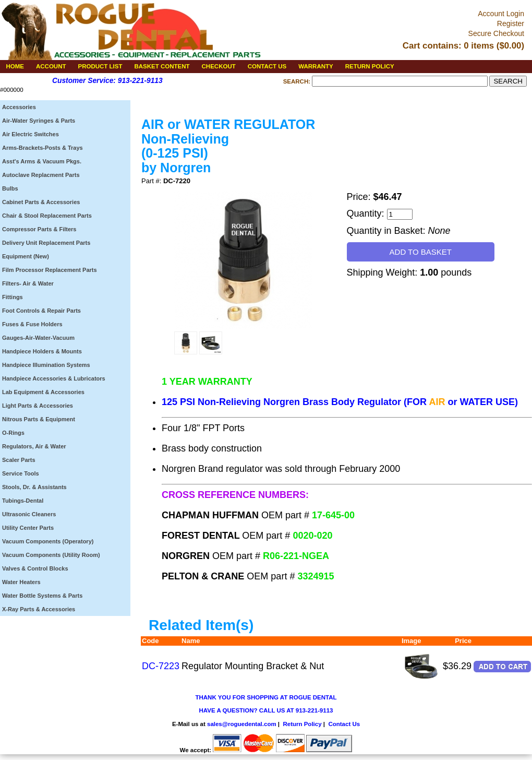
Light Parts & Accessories (38, 406)
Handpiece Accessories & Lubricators (54, 378)
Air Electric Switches (31, 134)
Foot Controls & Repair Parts (41, 311)
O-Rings (13, 433)
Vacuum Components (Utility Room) (51, 555)
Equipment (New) (26, 256)
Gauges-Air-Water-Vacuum (38, 338)
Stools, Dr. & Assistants (34, 487)
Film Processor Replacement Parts (50, 270)
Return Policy (302, 724)
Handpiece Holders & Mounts (42, 351)
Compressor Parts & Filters (39, 229)
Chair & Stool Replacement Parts (47, 216)
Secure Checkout (496, 33)
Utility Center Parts (28, 528)
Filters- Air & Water (28, 283)
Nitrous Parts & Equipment (39, 419)
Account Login (501, 14)
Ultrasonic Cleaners (29, 514)
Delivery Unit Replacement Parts (46, 243)
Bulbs (10, 188)
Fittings (13, 297)
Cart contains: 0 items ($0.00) (463, 46)
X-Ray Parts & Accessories (39, 609)
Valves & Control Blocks (35, 568)
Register (511, 23)
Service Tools (21, 473)
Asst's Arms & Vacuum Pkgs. (42, 161)
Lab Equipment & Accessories (43, 392)
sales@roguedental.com (242, 724)
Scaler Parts (19, 460)
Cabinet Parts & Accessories (41, 202)
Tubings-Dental (23, 501)
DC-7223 (161, 666)
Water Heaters (21, 582)
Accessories (19, 107)
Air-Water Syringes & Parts (39, 121)
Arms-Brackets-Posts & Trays (43, 148)
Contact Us (344, 724)
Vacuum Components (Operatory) (48, 541)
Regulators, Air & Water (34, 446)
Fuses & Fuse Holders (32, 324)
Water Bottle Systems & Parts (42, 596)
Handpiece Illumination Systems (46, 365)
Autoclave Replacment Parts (41, 175)
